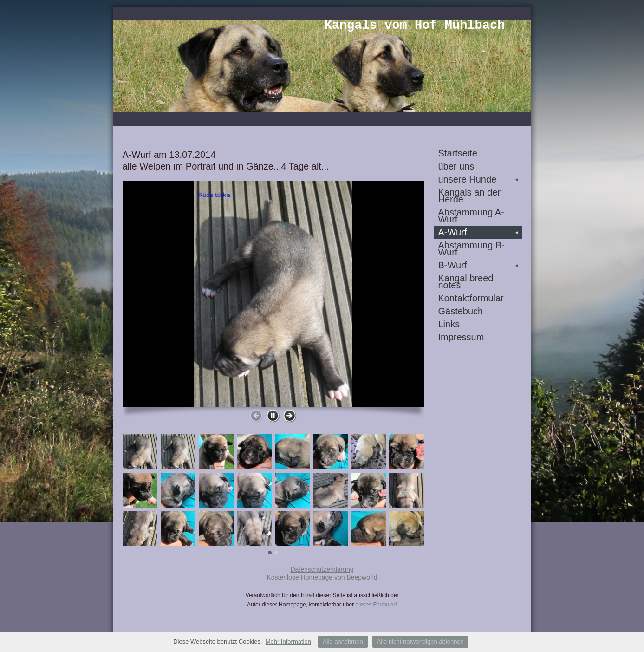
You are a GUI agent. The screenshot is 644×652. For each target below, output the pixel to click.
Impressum (461, 337)
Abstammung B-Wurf (472, 249)
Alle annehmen (343, 642)
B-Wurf (480, 265)
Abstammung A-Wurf (471, 216)
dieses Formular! (376, 605)
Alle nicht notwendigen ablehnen (420, 642)
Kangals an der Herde (470, 196)
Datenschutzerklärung (322, 569)
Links (449, 324)
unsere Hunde (480, 179)
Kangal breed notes (466, 282)
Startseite (458, 153)
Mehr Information (288, 642)
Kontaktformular (471, 298)
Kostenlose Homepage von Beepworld (322, 577)
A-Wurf (480, 232)
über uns (456, 166)
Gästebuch (461, 311)
